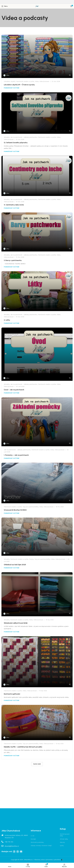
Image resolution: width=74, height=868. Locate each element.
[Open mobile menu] (5, 6)
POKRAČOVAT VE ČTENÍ (12, 88)
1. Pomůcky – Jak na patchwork (16, 455)
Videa (37, 81)
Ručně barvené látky (65, 835)
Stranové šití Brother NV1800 (15, 510)
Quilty (62, 846)
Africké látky (64, 839)
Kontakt (33, 839)
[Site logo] (37, 6)
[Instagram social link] (18, 852)
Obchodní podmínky (37, 842)
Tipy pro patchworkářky (30, 507)
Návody (62, 842)
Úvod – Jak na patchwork (14, 390)
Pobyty (31, 559)
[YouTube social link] (21, 852)
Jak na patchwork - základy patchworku (24, 137)
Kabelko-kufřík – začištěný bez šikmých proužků (23, 747)
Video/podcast (44, 81)
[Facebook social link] (14, 852)
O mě (32, 836)
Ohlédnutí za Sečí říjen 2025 (15, 565)
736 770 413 (9, 842)
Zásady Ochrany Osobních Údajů (41, 846)
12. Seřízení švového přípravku (16, 143)
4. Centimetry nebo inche (14, 205)
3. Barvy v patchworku (13, 260)
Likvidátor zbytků (10, 81)
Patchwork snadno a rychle (25, 81)
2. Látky (7, 320)
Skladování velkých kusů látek (16, 623)
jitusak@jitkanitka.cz (12, 846)
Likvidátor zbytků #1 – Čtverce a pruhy (19, 85)
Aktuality (7, 137)
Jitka (8, 75)
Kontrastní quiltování (12, 694)
